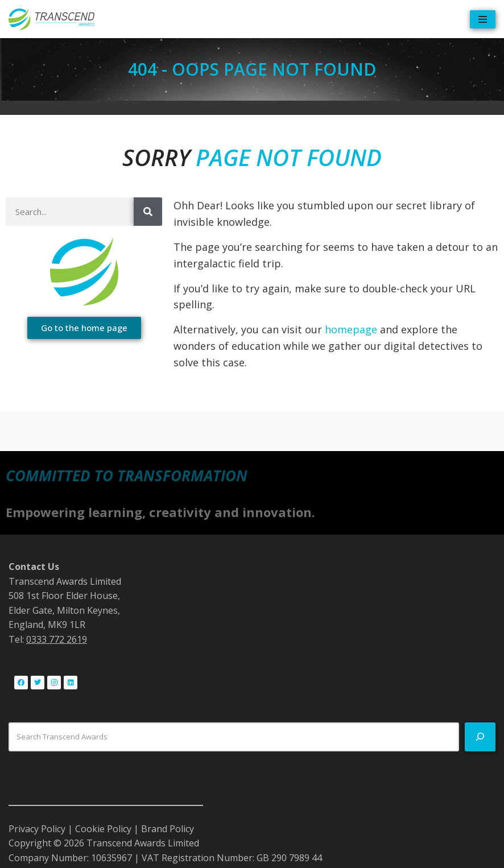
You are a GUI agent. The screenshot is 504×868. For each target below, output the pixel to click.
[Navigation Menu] (483, 19)
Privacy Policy (37, 829)
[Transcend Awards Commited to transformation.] (51, 19)
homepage (351, 329)
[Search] (148, 212)
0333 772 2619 (57, 639)
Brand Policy (168, 829)
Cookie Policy (103, 829)
